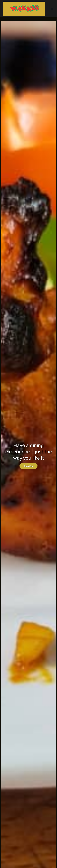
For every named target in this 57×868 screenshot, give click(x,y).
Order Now (29, 466)
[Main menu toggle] (52, 9)
